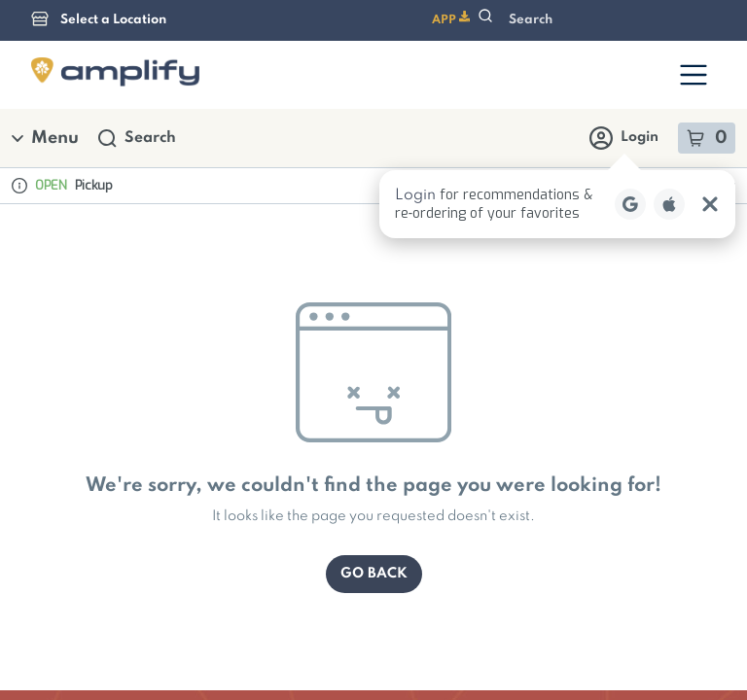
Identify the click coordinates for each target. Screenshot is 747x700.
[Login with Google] (630, 95)
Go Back (374, 465)
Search (137, 30)
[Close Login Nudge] (710, 95)
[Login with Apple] (669, 95)
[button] (557, 95)
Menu (45, 29)
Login (624, 29)
